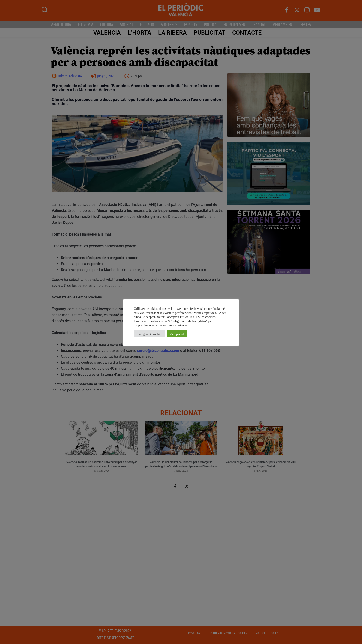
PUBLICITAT (210, 33)
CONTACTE (247, 33)
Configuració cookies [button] (149, 334)
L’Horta (139, 33)
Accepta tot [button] (177, 334)
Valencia (107, 33)
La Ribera (172, 33)
